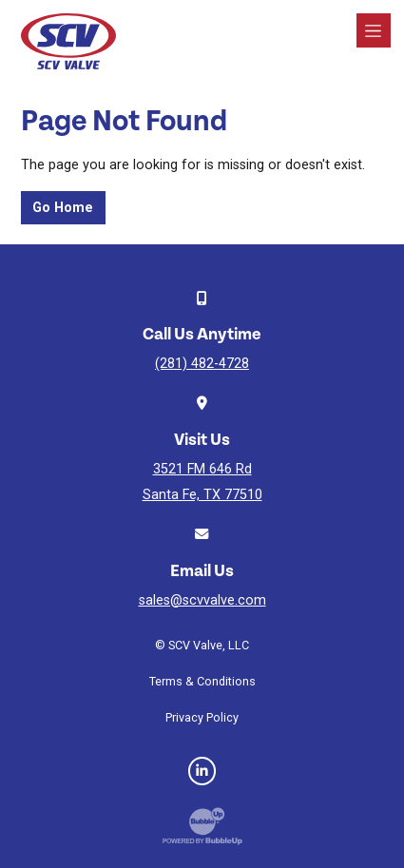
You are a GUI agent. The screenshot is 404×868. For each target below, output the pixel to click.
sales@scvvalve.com (202, 600)
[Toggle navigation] (374, 30)
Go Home (63, 208)
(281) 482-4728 (202, 364)
